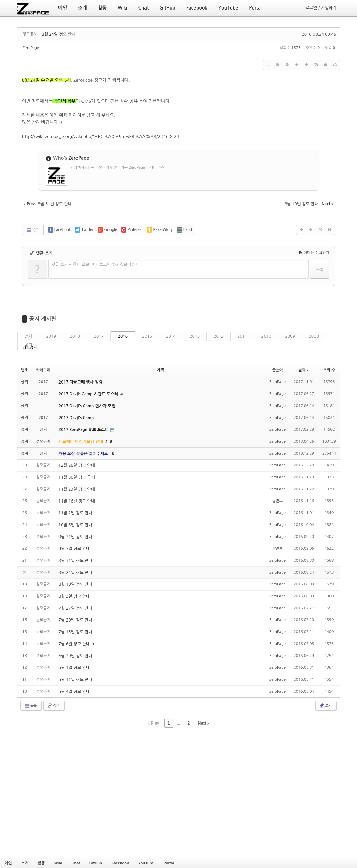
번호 (25, 370)
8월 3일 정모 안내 (74, 596)
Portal (168, 863)
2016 (123, 336)
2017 (99, 336)
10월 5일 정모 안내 (75, 525)
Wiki (58, 863)
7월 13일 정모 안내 (75, 632)
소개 (25, 863)
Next (203, 723)
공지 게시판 (43, 319)
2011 (242, 336)
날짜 (304, 370)
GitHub (96, 863)
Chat (76, 863)
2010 (266, 336)
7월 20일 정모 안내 (75, 620)
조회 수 (329, 370)
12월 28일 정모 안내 (77, 465)
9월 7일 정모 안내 (74, 549)
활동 (41, 863)
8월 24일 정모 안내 (58, 34)
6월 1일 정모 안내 (74, 668)
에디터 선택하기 (314, 253)
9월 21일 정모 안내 (75, 537)
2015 (147, 336)
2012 (218, 336)
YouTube (146, 863)
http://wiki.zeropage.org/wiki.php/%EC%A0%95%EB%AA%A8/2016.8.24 (101, 137)
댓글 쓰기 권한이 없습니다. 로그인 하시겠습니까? (94, 265)
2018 (75, 336)
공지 (28, 345)
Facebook (120, 863)
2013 (195, 336)
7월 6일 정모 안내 (75, 644)
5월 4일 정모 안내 (74, 692)
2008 (314, 336)
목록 (32, 230)
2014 (171, 336)
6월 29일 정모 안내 (75, 656)
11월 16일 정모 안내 (77, 501)
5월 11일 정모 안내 (75, 680)
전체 (28, 336)
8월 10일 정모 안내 (75, 584)
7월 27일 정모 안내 (75, 608)
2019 (51, 336)
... (178, 723)
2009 (290, 336)
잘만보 (278, 501)
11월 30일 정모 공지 (77, 477)
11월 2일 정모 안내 (75, 513)
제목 (161, 370)
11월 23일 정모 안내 (77, 489)
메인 (8, 863)
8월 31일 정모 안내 (75, 561)
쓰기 (325, 705)
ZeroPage (31, 48)
